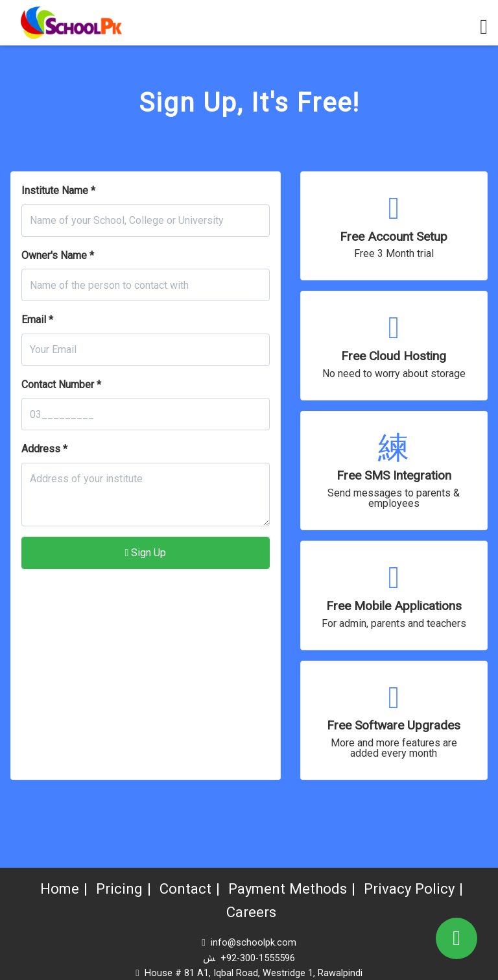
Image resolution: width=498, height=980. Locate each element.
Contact (183, 889)
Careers (252, 912)
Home (53, 889)
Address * (44, 449)
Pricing (114, 889)
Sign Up (145, 553)
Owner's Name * (58, 255)
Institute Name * (58, 190)
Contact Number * (61, 385)
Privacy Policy (415, 889)
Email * (37, 320)
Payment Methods (289, 889)
